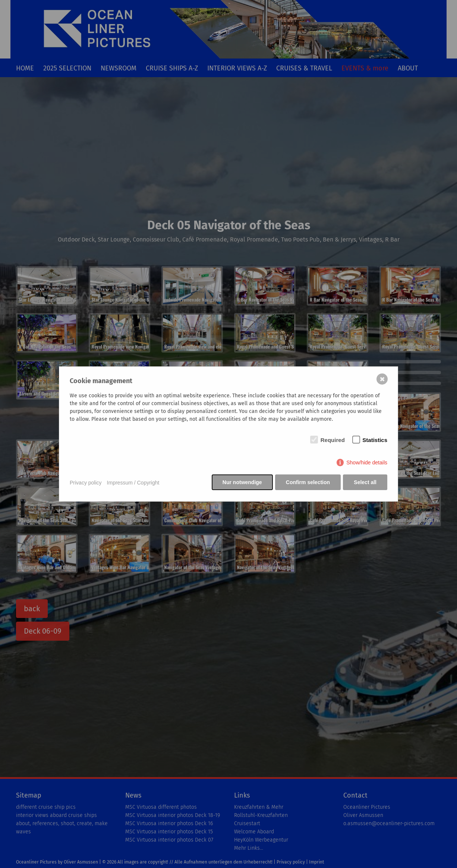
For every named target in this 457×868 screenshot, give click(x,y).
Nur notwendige (242, 483)
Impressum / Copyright (133, 483)
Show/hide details (367, 463)
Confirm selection (308, 483)
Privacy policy (86, 483)
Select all (365, 483)
